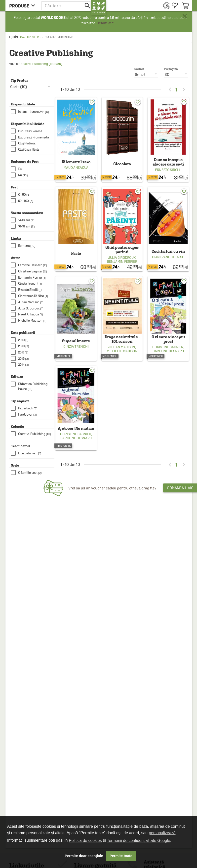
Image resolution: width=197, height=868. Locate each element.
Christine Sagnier (168, 347)
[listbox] (176, 74)
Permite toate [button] (121, 856)
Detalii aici (106, 23)
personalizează (162, 833)
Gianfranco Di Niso (168, 257)
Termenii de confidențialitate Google (138, 841)
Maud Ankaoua (76, 168)
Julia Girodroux (122, 258)
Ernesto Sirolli (168, 170)
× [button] (185, 16)
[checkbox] (33, 112)
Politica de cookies (85, 841)
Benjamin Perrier (122, 261)
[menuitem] (165, 6)
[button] (66, 6)
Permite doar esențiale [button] (84, 856)
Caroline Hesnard (168, 351)
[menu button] (23, 6)
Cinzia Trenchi (76, 347)
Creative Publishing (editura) (41, 64)
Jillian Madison (122, 347)
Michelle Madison (122, 351)
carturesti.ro (30, 37)
